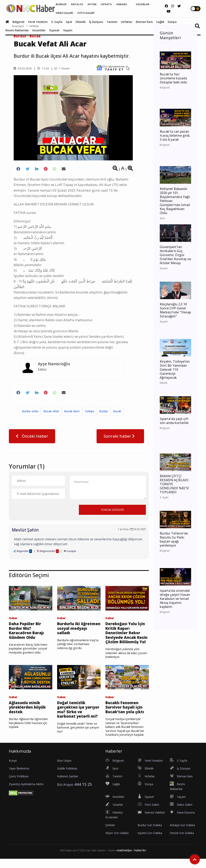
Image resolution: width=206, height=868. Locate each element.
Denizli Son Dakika (182, 842)
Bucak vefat (51, 413)
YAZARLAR (149, 4)
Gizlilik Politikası (67, 778)
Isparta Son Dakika (150, 842)
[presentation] (42, 511)
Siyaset (54, 31)
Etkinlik (81, 22)
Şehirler (110, 834)
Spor (69, 22)
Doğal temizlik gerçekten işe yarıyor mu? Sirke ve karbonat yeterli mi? (78, 719)
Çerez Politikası (19, 785)
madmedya (124, 859)
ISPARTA (110, 4)
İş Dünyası (96, 22)
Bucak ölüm (72, 413)
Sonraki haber (120, 438)
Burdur (20, 36)
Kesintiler (39, 31)
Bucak (35, 36)
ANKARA (126, 4)
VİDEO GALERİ (65, 13)
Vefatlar (127, 22)
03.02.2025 (23, 68)
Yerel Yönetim (38, 22)
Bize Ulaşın (64, 770)
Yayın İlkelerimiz (19, 778)
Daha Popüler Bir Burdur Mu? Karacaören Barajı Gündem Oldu (28, 633)
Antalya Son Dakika (182, 834)
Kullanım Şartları (68, 785)
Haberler (140, 859)
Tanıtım (112, 22)
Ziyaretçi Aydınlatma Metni (26, 793)
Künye (13, 770)
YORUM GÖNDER (112, 511)
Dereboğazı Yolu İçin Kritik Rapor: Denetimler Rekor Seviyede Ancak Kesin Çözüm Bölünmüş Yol (126, 638)
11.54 (43, 68)
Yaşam (68, 31)
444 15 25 (83, 794)
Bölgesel (18, 22)
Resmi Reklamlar (17, 31)
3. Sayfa (57, 22)
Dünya (172, 22)
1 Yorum (62, 68)
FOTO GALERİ (89, 13)
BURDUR (61, 4)
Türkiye (89, 413)
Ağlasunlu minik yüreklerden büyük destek (28, 716)
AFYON (95, 4)
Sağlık (160, 22)
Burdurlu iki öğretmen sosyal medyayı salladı (74, 631)
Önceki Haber (32, 438)
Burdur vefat (30, 413)
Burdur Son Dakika (150, 834)
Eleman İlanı (144, 22)
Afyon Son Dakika (117, 842)
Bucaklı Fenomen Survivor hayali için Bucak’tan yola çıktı (126, 716)
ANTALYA (79, 4)
